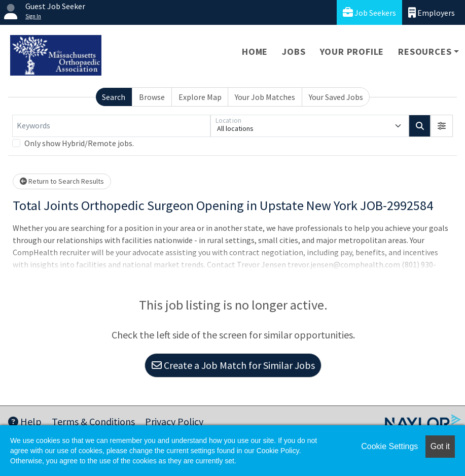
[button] (442, 126)
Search (114, 97)
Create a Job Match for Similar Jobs (233, 365)
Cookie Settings (389, 446)
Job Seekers (369, 12)
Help (25, 421)
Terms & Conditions (93, 421)
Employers (432, 12)
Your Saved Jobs (336, 97)
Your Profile (352, 52)
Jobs (294, 52)
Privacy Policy (174, 421)
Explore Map (200, 97)
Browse (152, 97)
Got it (440, 446)
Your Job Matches (265, 97)
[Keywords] (111, 126)
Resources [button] (425, 52)
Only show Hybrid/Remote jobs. (79, 143)
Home (255, 52)
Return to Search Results (62, 181)
